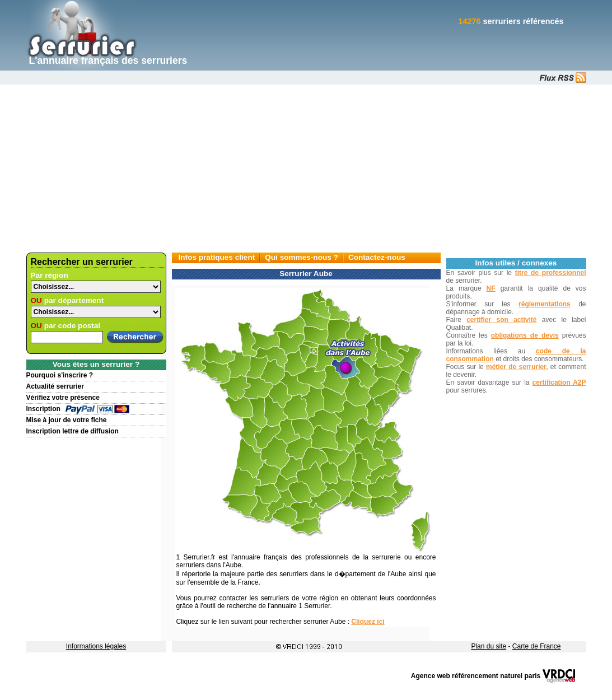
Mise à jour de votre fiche (67, 420)
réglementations (545, 304)
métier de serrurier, (517, 367)
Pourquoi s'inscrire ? (60, 375)
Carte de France (537, 646)
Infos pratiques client (217, 257)
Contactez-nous (377, 257)
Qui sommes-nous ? (302, 257)
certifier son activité (501, 320)
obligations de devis (525, 335)
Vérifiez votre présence (63, 398)
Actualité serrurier (55, 386)
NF (491, 288)
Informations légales (96, 646)
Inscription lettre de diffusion (73, 431)
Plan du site (489, 646)
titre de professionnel (551, 273)
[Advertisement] (306, 169)
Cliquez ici (368, 622)
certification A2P (559, 382)
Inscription (43, 409)
